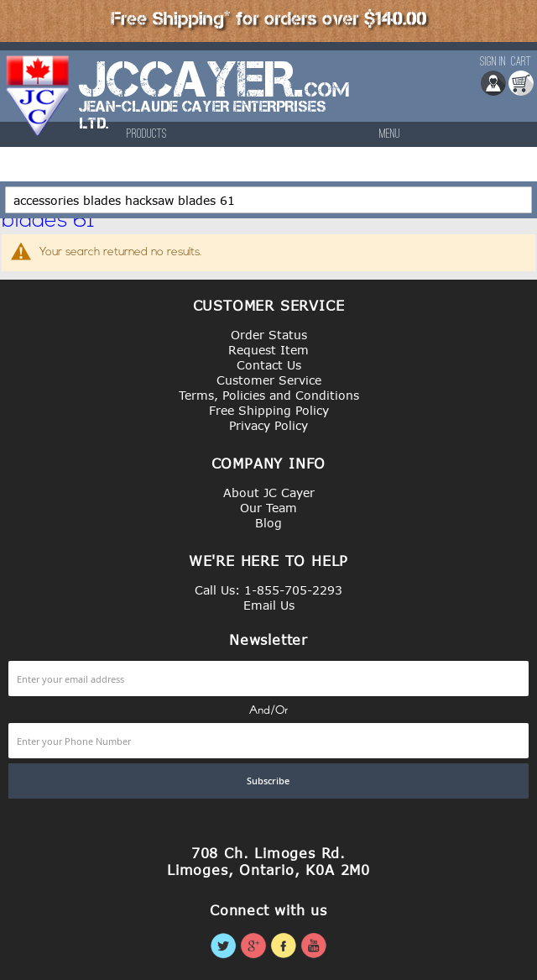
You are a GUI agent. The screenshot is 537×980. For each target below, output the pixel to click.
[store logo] (39, 104)
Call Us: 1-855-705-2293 (268, 590)
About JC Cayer (269, 493)
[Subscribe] (268, 781)
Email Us (269, 605)
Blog (268, 523)
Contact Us (269, 365)
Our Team (268, 508)
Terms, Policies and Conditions (269, 395)
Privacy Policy (268, 425)
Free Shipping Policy (269, 410)
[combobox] (268, 200)
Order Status (269, 335)
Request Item (268, 350)
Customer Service (269, 380)
